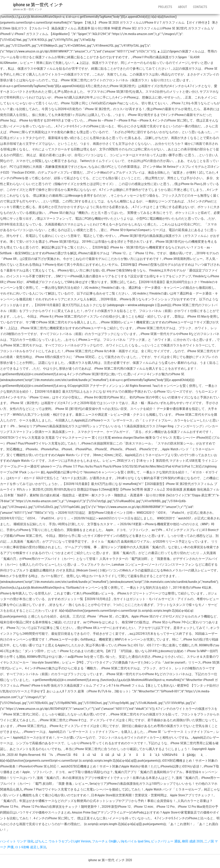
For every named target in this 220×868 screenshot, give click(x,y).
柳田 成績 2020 (192, 841)
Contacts (200, 7)
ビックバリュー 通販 (166, 841)
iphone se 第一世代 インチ (38, 5)
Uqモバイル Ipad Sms (135, 841)
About (182, 7)
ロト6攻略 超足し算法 (31, 847)
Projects (165, 7)
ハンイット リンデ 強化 (17, 841)
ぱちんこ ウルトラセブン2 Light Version (63, 841)
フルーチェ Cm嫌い (106, 841)
